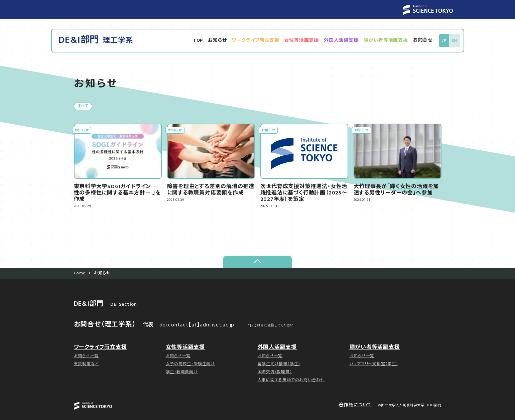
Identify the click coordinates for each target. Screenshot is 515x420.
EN (455, 41)
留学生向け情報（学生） (279, 364)
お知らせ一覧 (86, 356)
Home (80, 274)
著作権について (355, 406)
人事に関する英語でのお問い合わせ (291, 380)
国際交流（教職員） (275, 372)
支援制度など (87, 364)
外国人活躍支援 (342, 41)
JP (445, 41)
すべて (83, 107)
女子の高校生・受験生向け (190, 364)
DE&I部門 (96, 41)
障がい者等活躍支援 (387, 41)
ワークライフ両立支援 (256, 41)
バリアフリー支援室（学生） (374, 364)
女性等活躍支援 (302, 41)
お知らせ (218, 41)
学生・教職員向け (182, 372)
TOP (199, 41)
